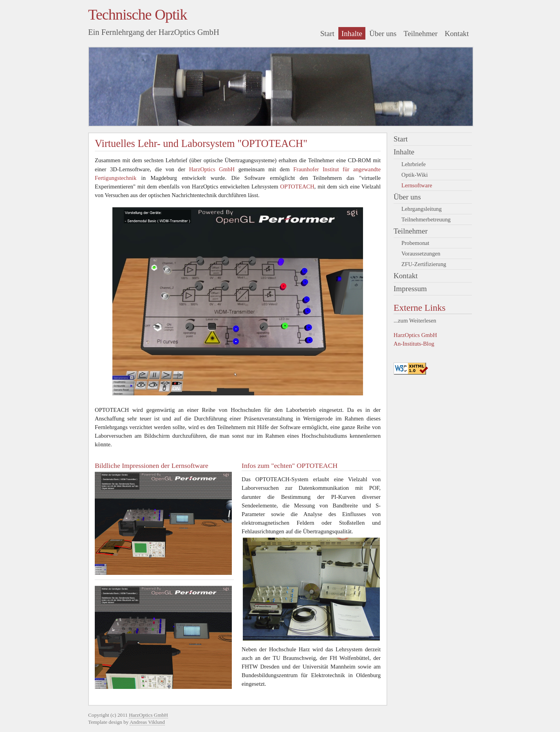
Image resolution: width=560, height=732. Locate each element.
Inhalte (352, 34)
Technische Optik (137, 14)
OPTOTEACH (297, 187)
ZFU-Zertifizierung (424, 264)
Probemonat (415, 243)
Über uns (383, 34)
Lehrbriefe (414, 164)
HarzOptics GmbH (415, 335)
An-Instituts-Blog (414, 344)
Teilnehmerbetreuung (426, 219)
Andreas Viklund (147, 722)
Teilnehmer (421, 34)
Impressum (410, 289)
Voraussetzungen (421, 254)
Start (327, 34)
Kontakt (457, 34)
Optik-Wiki (415, 175)
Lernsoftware (417, 185)
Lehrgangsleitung (422, 209)
